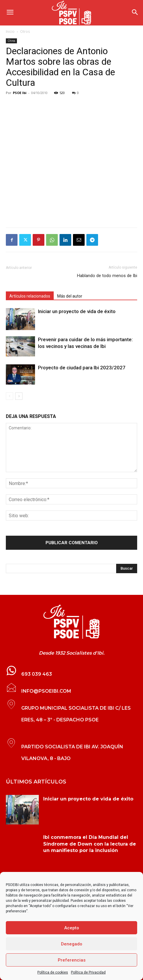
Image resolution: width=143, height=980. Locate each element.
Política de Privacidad (88, 972)
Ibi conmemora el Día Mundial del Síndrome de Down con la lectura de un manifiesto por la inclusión (90, 844)
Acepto (72, 928)
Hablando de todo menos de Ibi (107, 276)
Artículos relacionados (30, 296)
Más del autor (70, 296)
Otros (25, 31)
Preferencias (72, 960)
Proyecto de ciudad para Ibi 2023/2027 (82, 368)
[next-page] (19, 396)
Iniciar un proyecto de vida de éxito (77, 311)
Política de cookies (53, 972)
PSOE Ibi (20, 93)
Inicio (10, 31)
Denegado (72, 944)
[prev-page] (9, 396)
